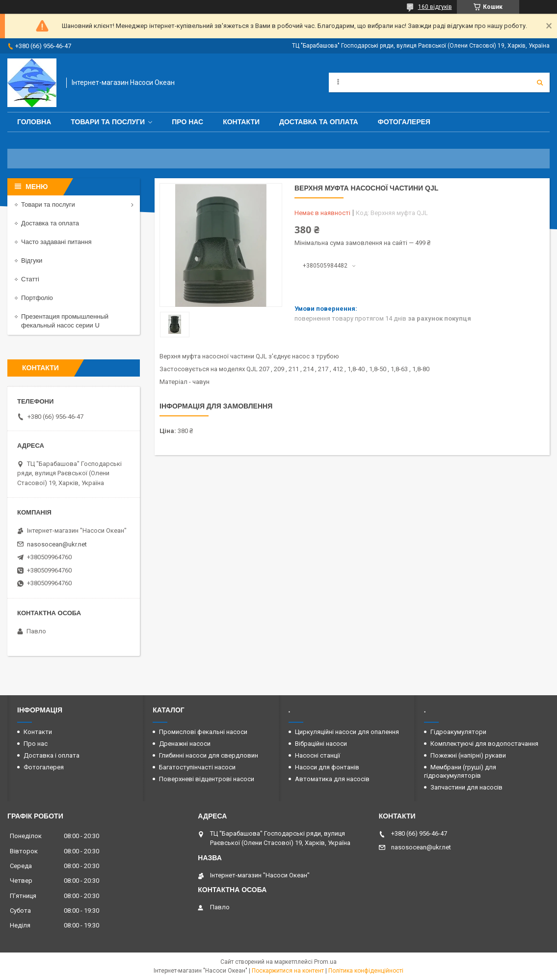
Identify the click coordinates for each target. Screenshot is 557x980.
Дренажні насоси (185, 744)
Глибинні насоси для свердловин (209, 755)
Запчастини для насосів (466, 787)
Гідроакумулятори (458, 732)
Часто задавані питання (56, 242)
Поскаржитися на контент (288, 971)
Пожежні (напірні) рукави (468, 755)
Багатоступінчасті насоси (197, 767)
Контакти (241, 122)
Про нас (187, 122)
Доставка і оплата (52, 755)
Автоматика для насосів (332, 779)
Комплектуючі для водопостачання (484, 744)
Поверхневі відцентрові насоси (207, 779)
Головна (34, 122)
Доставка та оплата (319, 122)
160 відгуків (435, 7)
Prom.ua (325, 962)
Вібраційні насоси (321, 744)
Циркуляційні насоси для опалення (347, 732)
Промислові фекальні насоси (203, 732)
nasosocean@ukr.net (57, 544)
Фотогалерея (404, 122)
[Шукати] (540, 82)
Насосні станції (318, 755)
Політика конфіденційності (366, 971)
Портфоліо (37, 298)
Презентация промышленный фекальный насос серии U (65, 321)
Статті (30, 279)
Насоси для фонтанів (327, 767)
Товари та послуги (108, 122)
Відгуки (32, 260)
